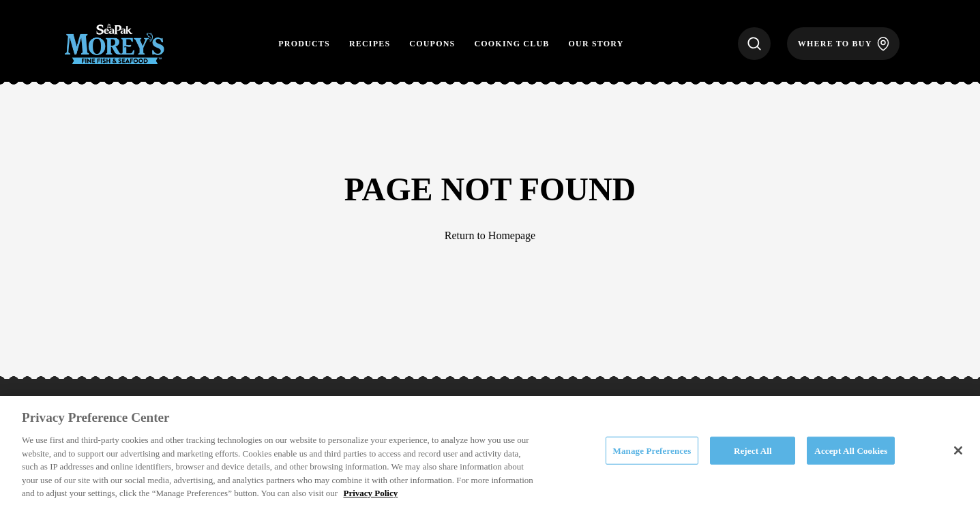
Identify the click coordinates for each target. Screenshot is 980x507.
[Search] (754, 44)
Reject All (753, 450)
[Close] (958, 450)
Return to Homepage (490, 235)
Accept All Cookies (851, 450)
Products (304, 44)
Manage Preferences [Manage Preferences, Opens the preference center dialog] (652, 450)
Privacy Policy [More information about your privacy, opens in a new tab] (370, 493)
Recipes (370, 44)
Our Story (596, 44)
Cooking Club (511, 44)
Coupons (432, 44)
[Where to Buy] (843, 44)
